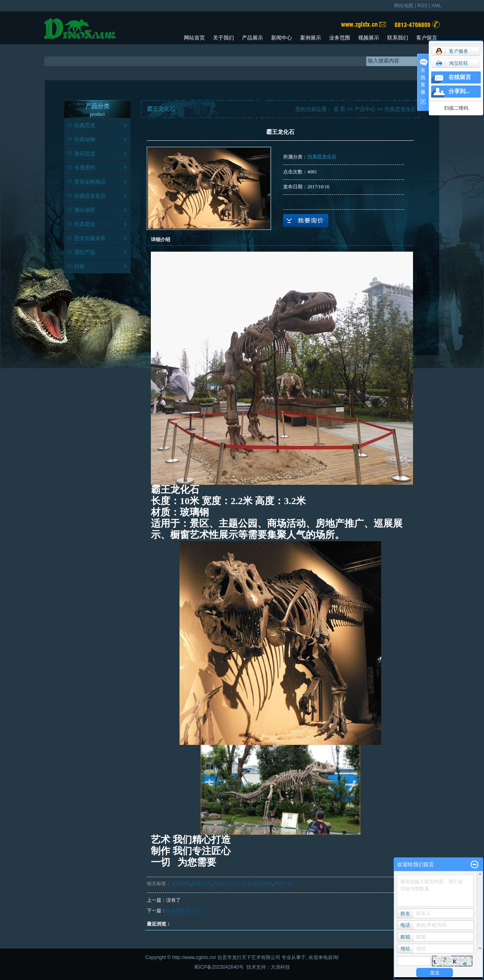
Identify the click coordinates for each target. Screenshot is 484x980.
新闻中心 (282, 38)
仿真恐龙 (85, 125)
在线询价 (306, 221)
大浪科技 (280, 967)
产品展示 (252, 38)
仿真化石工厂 (227, 884)
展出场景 (85, 210)
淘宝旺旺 (452, 63)
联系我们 (398, 38)
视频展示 (369, 38)
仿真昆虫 (85, 224)
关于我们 (223, 38)
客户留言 (427, 38)
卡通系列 (85, 168)
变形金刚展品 (90, 182)
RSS (422, 6)
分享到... (459, 91)
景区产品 (85, 252)
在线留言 (460, 77)
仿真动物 (85, 139)
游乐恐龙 (85, 153)
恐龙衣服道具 (90, 238)
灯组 (79, 266)
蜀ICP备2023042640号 (219, 967)
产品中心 (365, 109)
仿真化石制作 (257, 884)
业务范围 (340, 38)
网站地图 (404, 6)
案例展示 (311, 38)
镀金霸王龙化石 (183, 911)
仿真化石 (201, 884)
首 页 (340, 109)
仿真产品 (283, 884)
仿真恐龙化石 (90, 196)
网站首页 (194, 38)
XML (436, 6)
